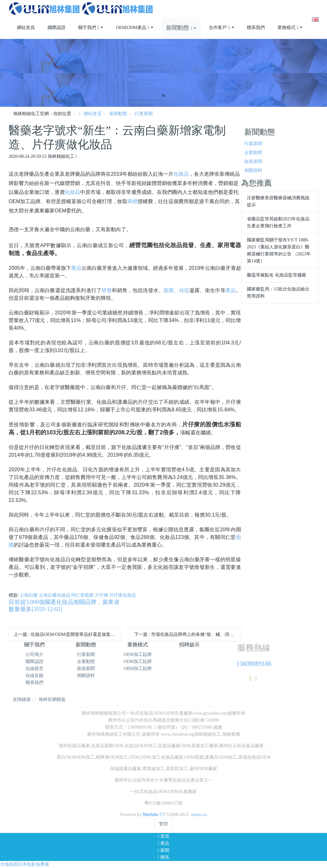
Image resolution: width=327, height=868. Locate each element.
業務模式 (138, 645)
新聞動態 (118, 114)
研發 (107, 290)
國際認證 (34, 662)
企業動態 (253, 153)
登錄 (304, 3)
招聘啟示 (189, 645)
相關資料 (253, 170)
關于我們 (34, 645)
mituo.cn (199, 815)
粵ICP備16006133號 (163, 803)
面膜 (169, 290)
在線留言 (34, 669)
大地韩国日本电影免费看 (25, 864)
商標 (133, 201)
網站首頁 (26, 28)
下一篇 (188, 634)
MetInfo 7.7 (154, 815)
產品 (76, 268)
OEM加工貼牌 (138, 655)
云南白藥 (29, 595)
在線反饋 (34, 676)
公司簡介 (34, 655)
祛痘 (184, 290)
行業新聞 (144, 114)
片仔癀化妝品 (123, 595)
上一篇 (67, 634)
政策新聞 (253, 162)
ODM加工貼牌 (138, 662)
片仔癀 (102, 595)
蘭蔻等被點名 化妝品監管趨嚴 (277, 275)
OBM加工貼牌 (138, 669)
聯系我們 (34, 683)
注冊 (314, 3)
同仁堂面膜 (82, 595)
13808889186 (254, 664)
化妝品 (181, 174)
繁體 (163, 824)
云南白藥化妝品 (55, 595)
